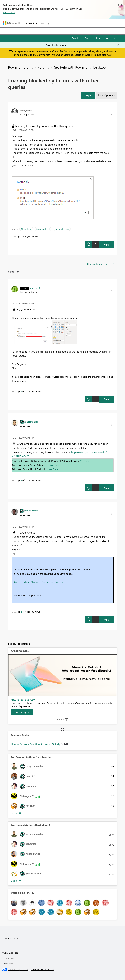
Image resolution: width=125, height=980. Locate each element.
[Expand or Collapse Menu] (5, 31)
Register (76, 38)
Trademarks (7, 963)
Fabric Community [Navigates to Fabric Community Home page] (37, 23)
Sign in (88, 38)
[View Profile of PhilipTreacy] (31, 510)
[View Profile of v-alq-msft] (35, 288)
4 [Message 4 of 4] (21, 391)
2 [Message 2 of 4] (21, 612)
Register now (104, 55)
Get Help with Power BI (71, 67)
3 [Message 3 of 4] (21, 480)
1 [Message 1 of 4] (21, 236)
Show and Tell (43, 229)
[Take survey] (22, 712)
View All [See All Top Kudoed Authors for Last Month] (16, 881)
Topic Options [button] (105, 95)
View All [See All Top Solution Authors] (16, 813)
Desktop (99, 67)
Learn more (9, 12)
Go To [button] (109, 38)
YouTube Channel (30, 582)
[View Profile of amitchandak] (32, 422)
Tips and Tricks (62, 229)
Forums (43, 67)
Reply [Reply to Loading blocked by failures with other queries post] (107, 244)
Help (98, 38)
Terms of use (8, 958)
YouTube (85, 461)
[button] (88, 95)
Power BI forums (21, 67)
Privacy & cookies (10, 953)
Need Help (26, 229)
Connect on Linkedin (53, 582)
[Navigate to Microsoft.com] (11, 23)
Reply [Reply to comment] (107, 399)
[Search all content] (82, 45)
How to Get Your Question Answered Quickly (36, 744)
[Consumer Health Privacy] (42, 969)
